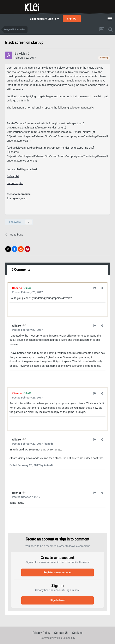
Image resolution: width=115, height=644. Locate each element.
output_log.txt (15, 183)
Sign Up (72, 19)
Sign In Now (57, 600)
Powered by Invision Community (58, 638)
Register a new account (57, 572)
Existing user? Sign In (44, 19)
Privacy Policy (41, 633)
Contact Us (61, 633)
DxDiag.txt (13, 176)
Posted (27, 292)
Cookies (77, 633)
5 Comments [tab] (21, 270)
